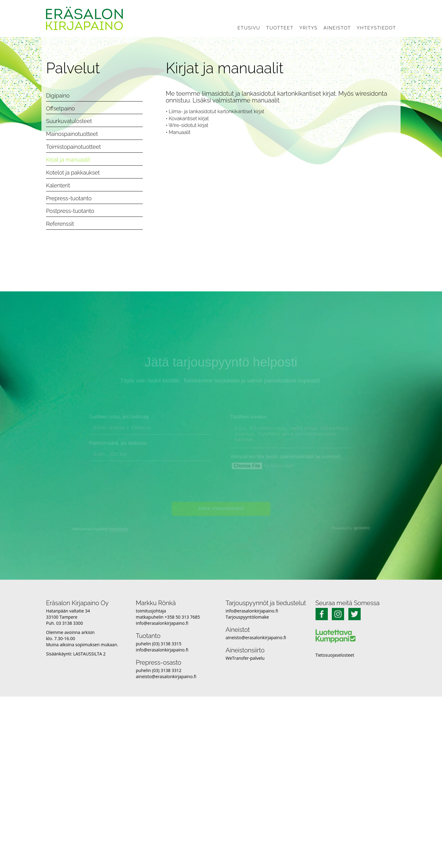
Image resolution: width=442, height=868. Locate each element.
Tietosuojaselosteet (335, 655)
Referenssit (60, 224)
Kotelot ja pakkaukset (73, 173)
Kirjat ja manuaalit (68, 160)
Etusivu (249, 28)
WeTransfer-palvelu (245, 658)
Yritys (308, 28)
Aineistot (337, 28)
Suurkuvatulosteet (69, 121)
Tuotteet (280, 28)
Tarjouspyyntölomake (247, 617)
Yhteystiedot (376, 28)
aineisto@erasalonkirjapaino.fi (166, 676)
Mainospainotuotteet (72, 134)
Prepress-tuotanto (69, 198)
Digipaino (58, 96)
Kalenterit (58, 185)
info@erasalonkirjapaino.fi (162, 623)
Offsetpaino (60, 108)
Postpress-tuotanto (70, 211)
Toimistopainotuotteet (73, 147)
